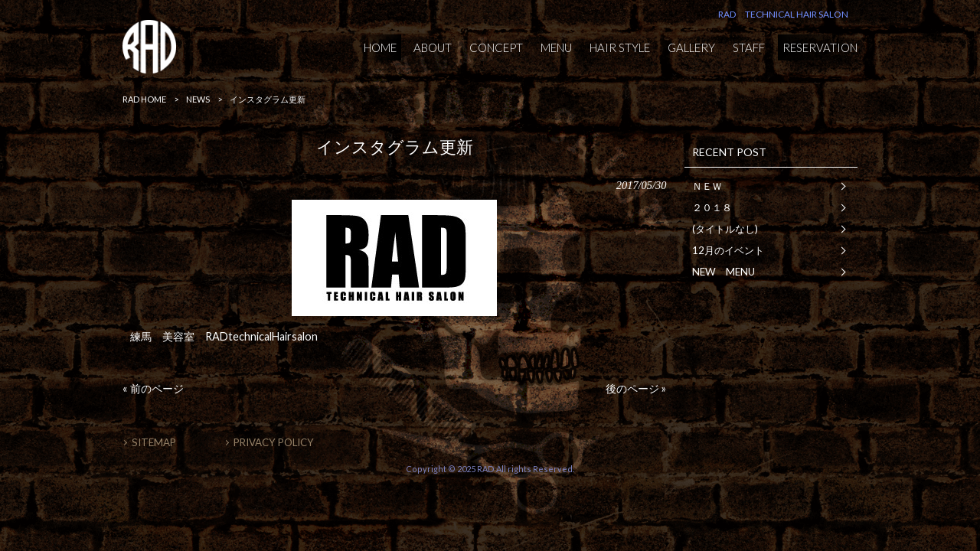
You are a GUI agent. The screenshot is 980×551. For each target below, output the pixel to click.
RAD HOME (144, 99)
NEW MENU (724, 272)
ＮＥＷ (707, 186)
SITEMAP (154, 442)
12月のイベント (728, 250)
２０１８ (712, 207)
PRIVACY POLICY (274, 442)
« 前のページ (153, 388)
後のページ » (636, 388)
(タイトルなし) (725, 229)
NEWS (198, 99)
